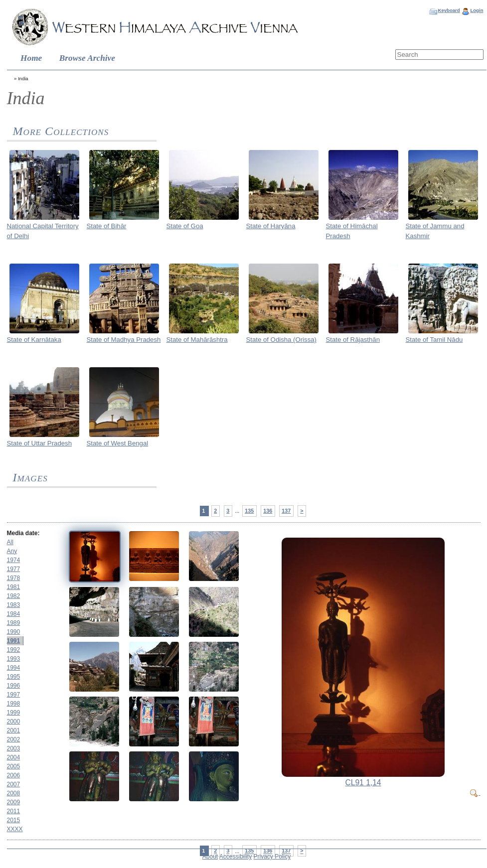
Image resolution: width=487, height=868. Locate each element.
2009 (14, 802)
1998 (14, 704)
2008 (14, 793)
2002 (14, 739)
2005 (14, 766)
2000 (14, 722)
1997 (14, 695)
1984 (14, 614)
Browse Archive (87, 58)
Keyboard (449, 10)
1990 (14, 632)
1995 (14, 677)
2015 (14, 820)
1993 (14, 659)
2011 (14, 811)
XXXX (15, 829)
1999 (14, 713)
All (10, 542)
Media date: (23, 533)
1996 (14, 686)
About (210, 857)
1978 (14, 578)
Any (12, 551)
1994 (14, 668)
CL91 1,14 (363, 783)
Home (31, 58)
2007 (14, 784)
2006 (14, 775)
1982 (14, 596)
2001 (14, 730)
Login (477, 10)
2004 (14, 757)
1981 (14, 587)
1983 (14, 605)
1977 (14, 569)
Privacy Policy (272, 857)
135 (249, 511)
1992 (14, 650)
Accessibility (236, 857)
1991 (14, 641)
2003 (14, 748)
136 (268, 511)
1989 (14, 623)
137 (286, 511)
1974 (14, 560)
